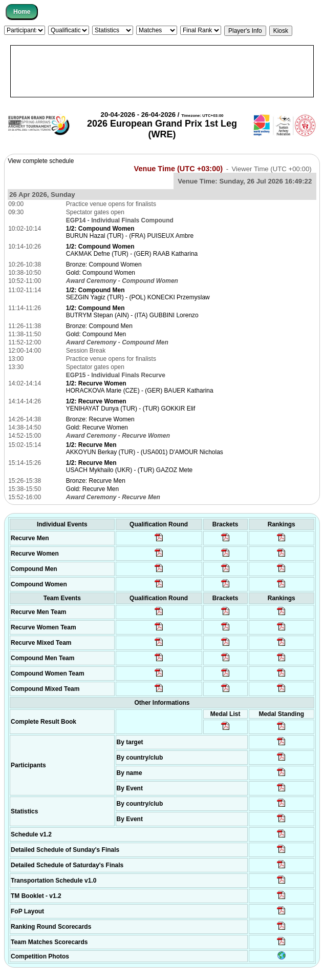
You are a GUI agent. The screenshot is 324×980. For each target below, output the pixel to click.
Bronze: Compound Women (104, 264)
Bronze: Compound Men (99, 326)
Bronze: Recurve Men (96, 481)
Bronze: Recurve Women (100, 419)
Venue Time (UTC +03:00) (179, 169)
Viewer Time (271, 169)
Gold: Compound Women (101, 273)
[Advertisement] (162, 71)
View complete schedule (41, 161)
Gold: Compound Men (96, 334)
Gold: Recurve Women (97, 427)
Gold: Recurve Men (92, 489)
